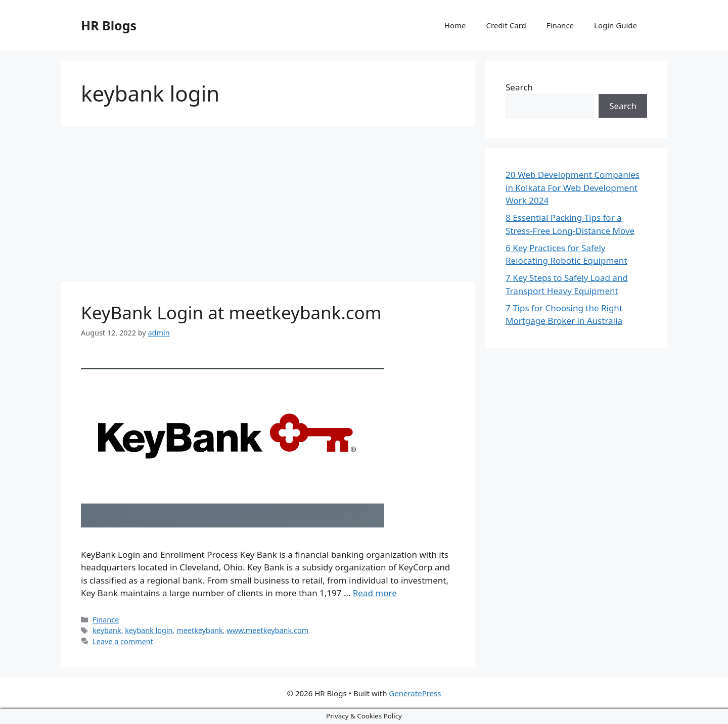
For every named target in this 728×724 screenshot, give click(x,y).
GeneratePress (415, 693)
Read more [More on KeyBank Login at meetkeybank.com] (375, 593)
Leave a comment (123, 641)
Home (455, 25)
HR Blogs (109, 25)
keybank (107, 630)
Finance (560, 25)
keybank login (149, 630)
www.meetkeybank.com (267, 630)
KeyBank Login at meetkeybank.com (231, 312)
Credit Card (506, 25)
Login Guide (616, 25)
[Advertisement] (268, 207)
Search (519, 87)
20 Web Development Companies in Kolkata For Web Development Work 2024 (573, 187)
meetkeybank (200, 630)
